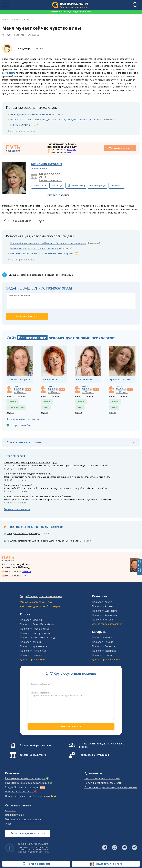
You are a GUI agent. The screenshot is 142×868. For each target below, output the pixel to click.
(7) (78, 186)
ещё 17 (78, 413)
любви (93, 87)
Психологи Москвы (31, 620)
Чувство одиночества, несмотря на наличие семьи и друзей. (42, 253)
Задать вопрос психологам (21, 131)
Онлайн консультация (33, 755)
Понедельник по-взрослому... (23, 533)
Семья (46, 407)
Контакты (11, 811)
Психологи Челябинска (33, 651)
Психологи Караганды (105, 615)
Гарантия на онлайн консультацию (25, 778)
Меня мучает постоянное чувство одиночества (35, 248)
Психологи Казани (30, 642)
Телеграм (72, 150)
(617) (40, 186)
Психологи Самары (31, 655)
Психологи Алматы (103, 602)
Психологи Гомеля (102, 642)
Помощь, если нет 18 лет (19, 792)
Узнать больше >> (120, 148)
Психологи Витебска (104, 646)
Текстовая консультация (94, 755)
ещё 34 (112, 413)
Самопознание (16, 407)
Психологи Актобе (102, 620)
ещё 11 (10, 413)
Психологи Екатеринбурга (35, 633)
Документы (93, 773)
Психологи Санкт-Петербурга (37, 624)
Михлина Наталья (47, 164)
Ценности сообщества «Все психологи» (27, 796)
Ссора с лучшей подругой (18, 485)
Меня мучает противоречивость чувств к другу (30, 462)
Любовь (13, 402)
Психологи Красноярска (33, 646)
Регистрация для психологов (28, 833)
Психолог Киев (39, 168)
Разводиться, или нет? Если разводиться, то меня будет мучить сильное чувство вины (56, 119)
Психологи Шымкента (105, 611)
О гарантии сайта (21, 425)
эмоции (116, 76)
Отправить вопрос (71, 726)
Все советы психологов (17, 509)
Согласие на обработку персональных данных (111, 787)
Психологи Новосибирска (34, 629)
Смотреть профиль (58, 195)
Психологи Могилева (104, 651)
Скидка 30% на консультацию (22, 787)
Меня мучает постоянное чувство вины (31, 114)
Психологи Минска (103, 637)
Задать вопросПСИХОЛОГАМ (139, 567)
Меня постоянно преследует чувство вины (28, 474)
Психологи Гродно (103, 655)
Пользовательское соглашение (102, 778)
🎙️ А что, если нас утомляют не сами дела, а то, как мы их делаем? (45, 541)
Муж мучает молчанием (23, 125)
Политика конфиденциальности (103, 783)
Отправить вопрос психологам (23, 819)
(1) (57, 186)
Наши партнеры (14, 815)
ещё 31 (44, 413)
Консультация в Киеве (51, 180)
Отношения (34, 35)
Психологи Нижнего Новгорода (38, 637)
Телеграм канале (64, 275)
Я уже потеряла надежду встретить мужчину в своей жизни (37, 496)
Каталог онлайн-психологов (23, 419)
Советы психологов (24, 20)
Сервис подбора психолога (36, 745)
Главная (6, 20)
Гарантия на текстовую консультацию (27, 783)
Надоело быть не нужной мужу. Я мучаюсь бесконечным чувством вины (48, 243)
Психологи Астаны (102, 606)
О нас (8, 824)
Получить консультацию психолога (71, 12)
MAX (69, 152)
